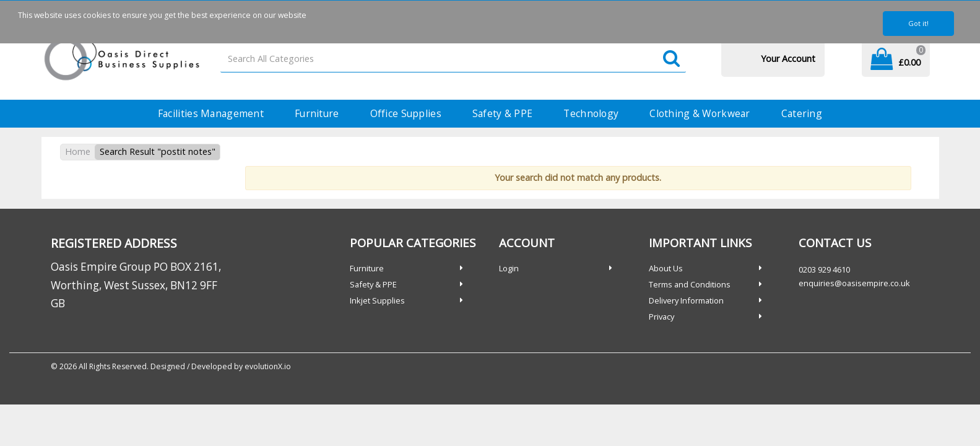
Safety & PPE (502, 113)
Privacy (661, 317)
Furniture (317, 113)
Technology (591, 113)
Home (78, 151)
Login (509, 268)
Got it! (918, 23)
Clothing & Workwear (700, 113)
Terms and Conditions (690, 284)
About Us (666, 268)
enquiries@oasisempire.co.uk (854, 283)
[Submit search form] (671, 59)
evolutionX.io (268, 366)
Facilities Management (211, 113)
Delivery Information (686, 300)
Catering (802, 113)
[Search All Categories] (453, 59)
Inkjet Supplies (377, 300)
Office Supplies (406, 113)
